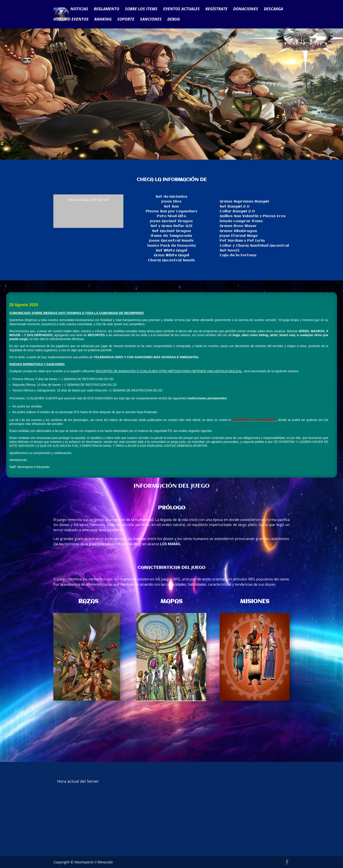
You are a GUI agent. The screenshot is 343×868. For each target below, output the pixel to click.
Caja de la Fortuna (238, 255)
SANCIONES (151, 20)
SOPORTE (126, 20)
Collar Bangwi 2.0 (237, 211)
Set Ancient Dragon (171, 231)
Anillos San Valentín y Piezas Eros (253, 216)
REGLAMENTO (107, 9)
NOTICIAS (79, 9)
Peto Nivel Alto (171, 216)
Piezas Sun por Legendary (171, 211)
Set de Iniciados (171, 197)
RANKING (103, 20)
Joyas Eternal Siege (239, 236)
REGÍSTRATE (216, 9)
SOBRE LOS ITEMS (141, 9)
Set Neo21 (230, 251)
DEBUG (174, 20)
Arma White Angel (171, 255)
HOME (59, 9)
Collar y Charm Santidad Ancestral (254, 246)
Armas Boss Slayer (238, 226)
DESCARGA (273, 9)
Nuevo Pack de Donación (171, 246)
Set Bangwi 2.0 (235, 207)
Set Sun (171, 207)
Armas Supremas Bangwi (244, 202)
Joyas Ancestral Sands (171, 241)
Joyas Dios (171, 202)
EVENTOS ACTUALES (181, 9)
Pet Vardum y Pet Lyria (242, 241)
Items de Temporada (171, 236)
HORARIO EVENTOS (71, 20)
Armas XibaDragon (238, 231)
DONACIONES (246, 9)
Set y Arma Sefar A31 (171, 226)
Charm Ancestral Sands (171, 260)
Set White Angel (171, 251)
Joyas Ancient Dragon (171, 221)
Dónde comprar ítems (241, 221)
